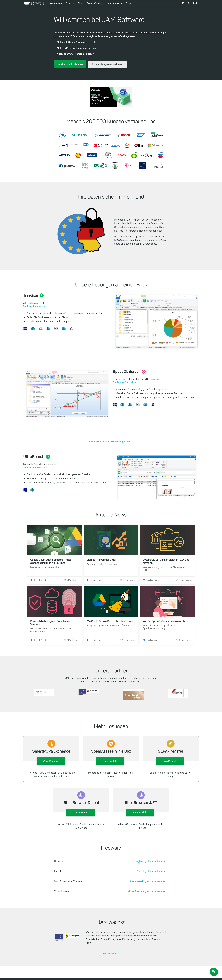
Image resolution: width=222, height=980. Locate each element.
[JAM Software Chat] (214, 972)
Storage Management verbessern (108, 64)
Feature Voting (95, 3)
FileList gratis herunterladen (151, 866)
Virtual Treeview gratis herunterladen (147, 886)
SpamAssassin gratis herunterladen (147, 876)
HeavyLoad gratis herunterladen (149, 856)
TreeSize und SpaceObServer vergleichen (110, 441)
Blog (128, 3)
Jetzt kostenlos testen (70, 64)
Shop (81, 3)
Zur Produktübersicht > (35, 306)
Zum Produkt (51, 756)
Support (70, 3)
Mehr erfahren (110, 948)
